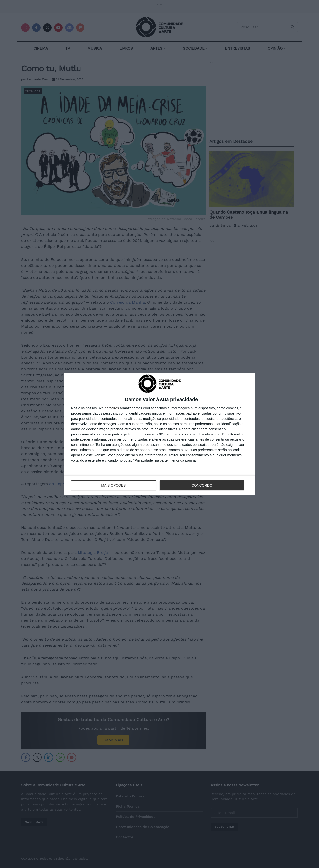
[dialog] (159, 434)
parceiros (112, 408)
